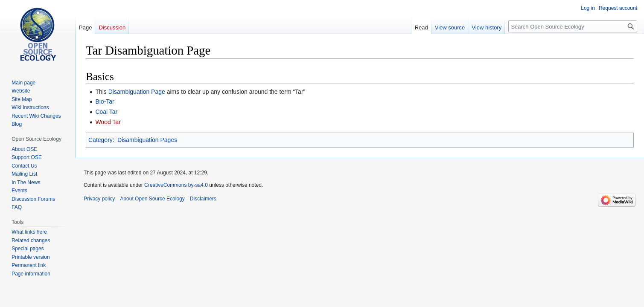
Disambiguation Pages (147, 140)
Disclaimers (203, 199)
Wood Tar (108, 122)
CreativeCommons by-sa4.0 (176, 185)
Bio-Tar (105, 101)
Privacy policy (99, 199)
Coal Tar (106, 112)
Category (101, 140)
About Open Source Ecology (152, 199)
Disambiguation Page (137, 92)
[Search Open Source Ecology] (573, 26)
